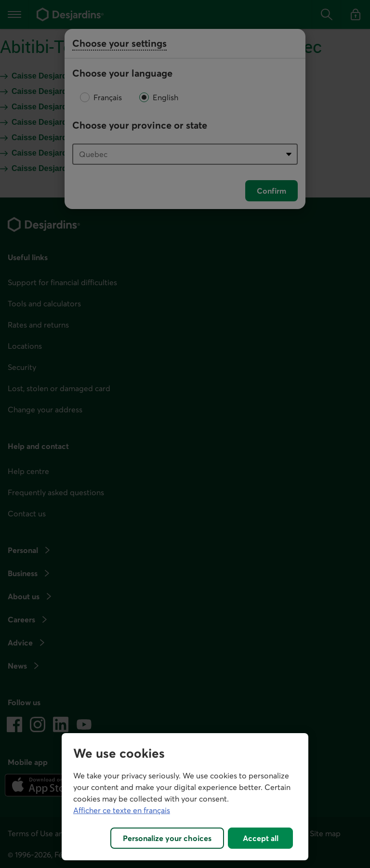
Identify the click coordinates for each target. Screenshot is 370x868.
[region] (185, 797)
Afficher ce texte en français (122, 810)
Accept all (261, 838)
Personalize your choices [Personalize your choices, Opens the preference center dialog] (167, 838)
